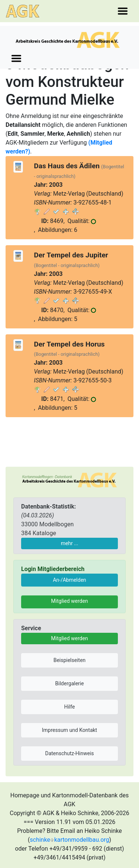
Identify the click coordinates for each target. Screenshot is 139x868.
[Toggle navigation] (123, 11)
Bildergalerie (69, 683)
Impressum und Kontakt (69, 730)
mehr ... (69, 543)
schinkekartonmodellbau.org (70, 840)
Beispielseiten (69, 660)
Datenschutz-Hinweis (70, 753)
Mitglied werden (69, 601)
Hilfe (69, 707)
